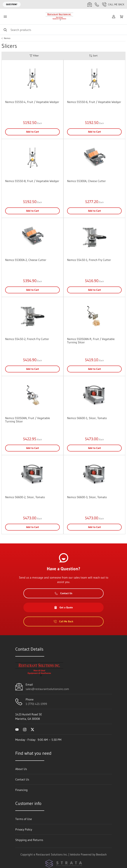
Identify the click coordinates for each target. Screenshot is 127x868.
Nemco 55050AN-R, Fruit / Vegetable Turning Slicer (91, 341)
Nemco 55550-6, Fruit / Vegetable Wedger (94, 102)
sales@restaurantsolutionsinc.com (47, 689)
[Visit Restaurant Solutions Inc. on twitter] (32, 729)
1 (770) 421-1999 (36, 704)
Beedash (101, 854)
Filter (34, 56)
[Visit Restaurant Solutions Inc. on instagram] (25, 729)
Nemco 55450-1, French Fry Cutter (89, 260)
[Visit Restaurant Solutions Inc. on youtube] (17, 729)
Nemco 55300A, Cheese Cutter (86, 181)
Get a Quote (63, 607)
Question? (12, 4)
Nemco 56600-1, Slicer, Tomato (87, 418)
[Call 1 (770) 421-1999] (97, 4)
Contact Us (63, 593)
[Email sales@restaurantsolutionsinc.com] (90, 4)
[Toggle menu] (5, 17)
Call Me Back (113, 4)
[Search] (63, 30)
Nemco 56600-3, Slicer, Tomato (87, 497)
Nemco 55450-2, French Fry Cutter (27, 339)
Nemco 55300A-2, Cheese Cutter (26, 260)
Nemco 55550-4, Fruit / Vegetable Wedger (32, 102)
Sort (93, 56)
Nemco (7, 38)
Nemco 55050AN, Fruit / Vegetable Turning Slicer (28, 420)
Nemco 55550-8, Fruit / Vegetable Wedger (32, 181)
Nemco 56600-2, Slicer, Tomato (25, 497)
